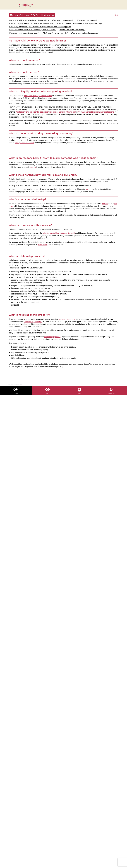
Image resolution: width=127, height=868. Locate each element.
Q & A (48, 393)
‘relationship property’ (33, 322)
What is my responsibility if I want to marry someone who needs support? (40, 27)
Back (117, 15)
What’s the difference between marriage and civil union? (33, 30)
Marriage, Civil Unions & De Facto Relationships (29, 20)
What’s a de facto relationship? (72, 30)
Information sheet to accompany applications (96, 112)
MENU (119, 5)
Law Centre (111, 393)
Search (113, 6)
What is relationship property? (55, 33)
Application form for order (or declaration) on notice (37, 112)
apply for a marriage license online (38, 96)
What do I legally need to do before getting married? (31, 23)
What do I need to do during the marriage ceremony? (79, 23)
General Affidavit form (68, 112)
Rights (16, 393)
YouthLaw (68, 5)
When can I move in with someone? (24, 33)
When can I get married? (87, 20)
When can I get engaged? (63, 20)
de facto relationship (67, 319)
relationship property (53, 337)
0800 (79, 393)
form (88, 189)
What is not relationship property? (85, 33)
